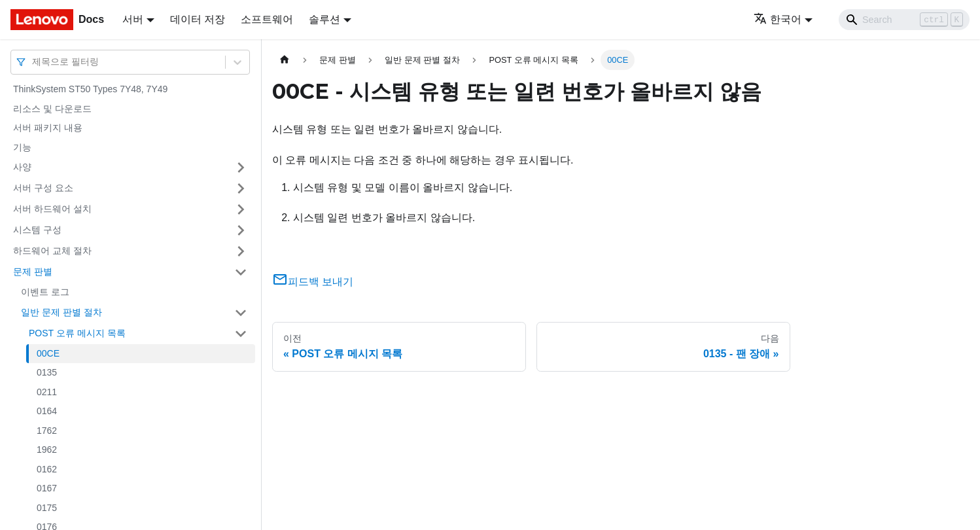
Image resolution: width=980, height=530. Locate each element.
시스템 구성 (37, 230)
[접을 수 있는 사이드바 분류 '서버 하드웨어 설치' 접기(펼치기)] (241, 209)
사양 (22, 167)
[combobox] (33, 62)
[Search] (904, 20)
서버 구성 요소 (43, 188)
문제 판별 (33, 272)
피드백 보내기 (313, 282)
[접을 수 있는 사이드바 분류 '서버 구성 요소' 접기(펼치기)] (241, 188)
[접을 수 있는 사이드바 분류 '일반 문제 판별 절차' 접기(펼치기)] (241, 313)
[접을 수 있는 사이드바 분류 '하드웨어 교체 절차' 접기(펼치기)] (241, 251)
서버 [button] (133, 19)
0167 (47, 488)
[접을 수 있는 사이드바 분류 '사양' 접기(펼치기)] (241, 168)
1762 (47, 431)
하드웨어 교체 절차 (52, 251)
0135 (47, 372)
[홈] (285, 60)
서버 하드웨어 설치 (52, 209)
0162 (47, 469)
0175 (47, 508)
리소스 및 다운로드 (52, 109)
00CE (48, 353)
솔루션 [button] (324, 19)
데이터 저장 (198, 19)
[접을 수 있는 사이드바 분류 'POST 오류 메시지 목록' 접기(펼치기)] (241, 334)
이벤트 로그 (45, 292)
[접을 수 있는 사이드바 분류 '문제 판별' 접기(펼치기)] (241, 272)
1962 (47, 450)
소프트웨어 (267, 19)
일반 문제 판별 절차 (61, 312)
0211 (47, 392)
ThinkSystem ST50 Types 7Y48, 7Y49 (90, 89)
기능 (22, 147)
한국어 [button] (778, 19)
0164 (47, 411)
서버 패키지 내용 (48, 128)
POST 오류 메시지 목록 (77, 333)
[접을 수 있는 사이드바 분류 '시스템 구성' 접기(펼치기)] (241, 230)
